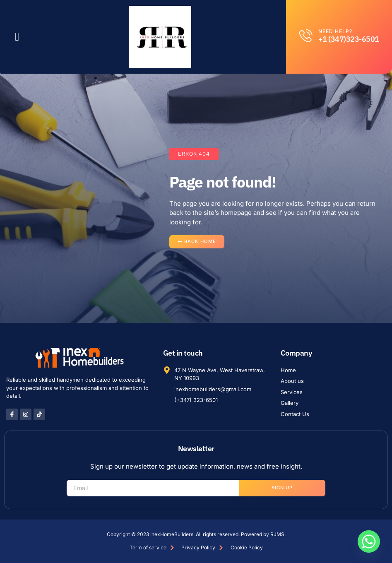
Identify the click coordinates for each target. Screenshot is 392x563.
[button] (17, 37)
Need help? (335, 31)
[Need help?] (306, 36)
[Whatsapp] (369, 541)
